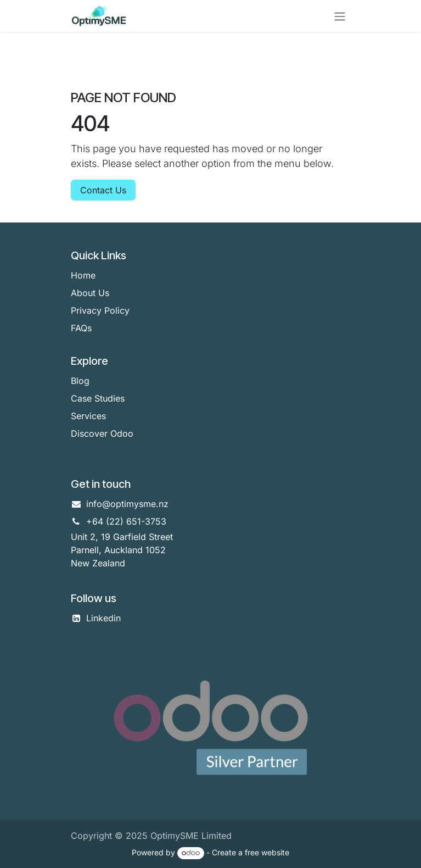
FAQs (81, 328)
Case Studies (98, 398)
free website (267, 852)
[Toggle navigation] (340, 16)
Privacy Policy (100, 310)
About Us (90, 293)
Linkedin (103, 618)
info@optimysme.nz (127, 504)
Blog (80, 381)
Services (88, 416)
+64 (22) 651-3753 (126, 521)
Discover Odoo (102, 433)
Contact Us (103, 190)
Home (83, 275)
